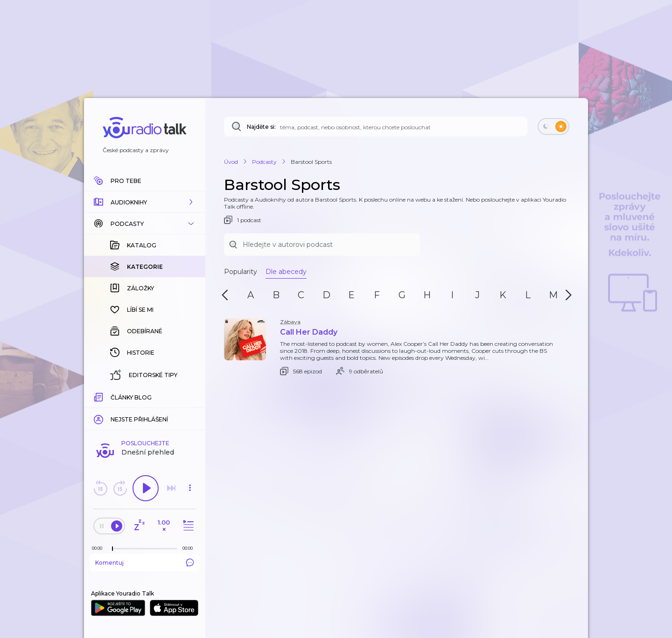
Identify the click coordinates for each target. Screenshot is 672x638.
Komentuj (145, 562)
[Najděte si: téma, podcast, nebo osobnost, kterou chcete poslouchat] (376, 126)
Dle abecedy (286, 272)
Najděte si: (261, 127)
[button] (145, 202)
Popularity (241, 272)
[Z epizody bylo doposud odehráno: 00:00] (99, 548)
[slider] (112, 549)
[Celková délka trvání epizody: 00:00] (190, 548)
